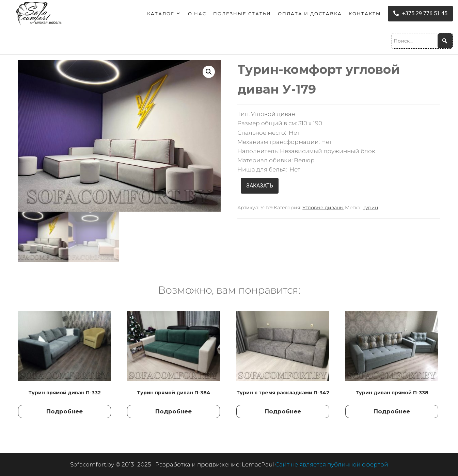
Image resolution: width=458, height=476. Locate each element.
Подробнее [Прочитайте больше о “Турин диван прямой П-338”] (392, 411)
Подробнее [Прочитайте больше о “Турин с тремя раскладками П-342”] (283, 411)
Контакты (365, 14)
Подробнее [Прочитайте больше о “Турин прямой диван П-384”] (173, 411)
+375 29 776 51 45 (420, 13)
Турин (370, 208)
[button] (209, 72)
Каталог (164, 14)
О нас (197, 14)
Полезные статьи (242, 14)
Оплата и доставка (310, 14)
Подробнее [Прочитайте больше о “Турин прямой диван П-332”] (65, 411)
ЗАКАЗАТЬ (260, 186)
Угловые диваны (323, 208)
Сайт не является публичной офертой (332, 464)
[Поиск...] (422, 41)
